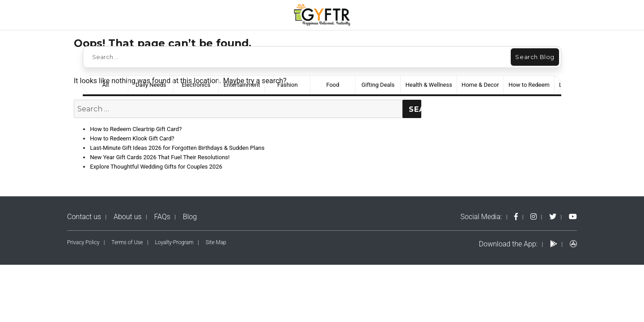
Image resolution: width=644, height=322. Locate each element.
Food (333, 85)
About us (128, 217)
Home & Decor (480, 85)
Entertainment (242, 85)
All (106, 85)
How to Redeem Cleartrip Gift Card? (136, 129)
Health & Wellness (428, 85)
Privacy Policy (83, 242)
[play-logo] (554, 244)
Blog (190, 217)
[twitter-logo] (553, 217)
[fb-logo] (516, 217)
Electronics (196, 85)
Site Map (216, 242)
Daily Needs (151, 85)
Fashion (288, 85)
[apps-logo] (573, 244)
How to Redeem (529, 85)
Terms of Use (127, 242)
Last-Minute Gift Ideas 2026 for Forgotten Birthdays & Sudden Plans (177, 148)
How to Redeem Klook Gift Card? (132, 138)
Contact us (84, 217)
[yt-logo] (573, 217)
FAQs (162, 217)
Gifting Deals (378, 85)
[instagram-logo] (534, 217)
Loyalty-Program (174, 242)
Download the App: (508, 244)
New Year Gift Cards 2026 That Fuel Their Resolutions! (160, 157)
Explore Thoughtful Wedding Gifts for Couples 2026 (156, 167)
